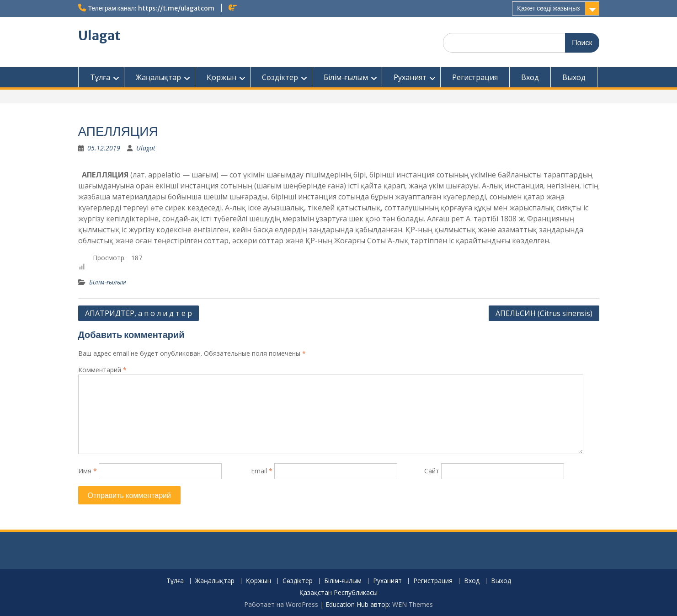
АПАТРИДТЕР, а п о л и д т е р (139, 313)
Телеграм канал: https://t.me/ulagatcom (151, 8)
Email (262, 471)
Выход (574, 77)
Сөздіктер (280, 77)
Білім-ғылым (346, 77)
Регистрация (475, 77)
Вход (530, 77)
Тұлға (100, 77)
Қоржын (221, 77)
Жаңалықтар (158, 77)
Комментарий (102, 370)
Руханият (410, 77)
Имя (88, 471)
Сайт (432, 471)
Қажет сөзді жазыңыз (548, 8)
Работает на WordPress (281, 604)
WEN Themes (413, 604)
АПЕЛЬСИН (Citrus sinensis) (544, 313)
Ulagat (99, 36)
